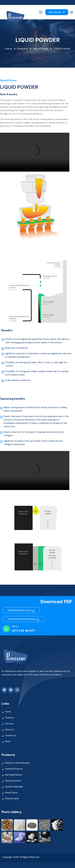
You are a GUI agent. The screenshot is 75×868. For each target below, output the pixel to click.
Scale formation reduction (18, 380)
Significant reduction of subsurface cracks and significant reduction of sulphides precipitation (38, 355)
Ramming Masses (14, 775)
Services (9, 724)
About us (10, 730)
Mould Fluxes (41, 49)
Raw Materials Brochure (22, 610)
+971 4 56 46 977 (23, 631)
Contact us (11, 735)
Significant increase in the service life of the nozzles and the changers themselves (33, 443)
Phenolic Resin (12, 799)
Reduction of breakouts (17, 348)
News (8, 741)
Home (8, 49)
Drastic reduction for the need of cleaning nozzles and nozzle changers (34, 434)
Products (22, 49)
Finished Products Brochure (24, 619)
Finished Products (14, 769)
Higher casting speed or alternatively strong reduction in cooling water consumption (35, 409)
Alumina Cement (13, 781)
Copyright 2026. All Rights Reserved (21, 857)
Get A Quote (57, 12)
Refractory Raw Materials (17, 763)
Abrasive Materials (14, 787)
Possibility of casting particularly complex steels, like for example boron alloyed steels (37, 373)
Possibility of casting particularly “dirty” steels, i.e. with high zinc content (36, 364)
